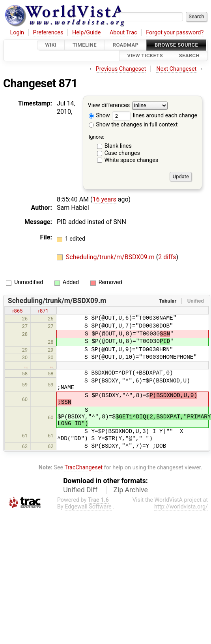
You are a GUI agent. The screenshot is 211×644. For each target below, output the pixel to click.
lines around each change (155, 116)
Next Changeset (176, 69)
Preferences (48, 33)
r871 (43, 311)
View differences (109, 105)
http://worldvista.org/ (181, 507)
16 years (105, 199)
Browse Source (176, 45)
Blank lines (118, 146)
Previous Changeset (121, 69)
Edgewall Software (88, 507)
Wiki (51, 45)
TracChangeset (83, 468)
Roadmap (126, 45)
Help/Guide (86, 33)
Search (189, 56)
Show (99, 116)
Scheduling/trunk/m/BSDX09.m (111, 257)
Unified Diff (80, 490)
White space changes (132, 160)
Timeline (85, 45)
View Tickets (145, 56)
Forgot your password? (175, 33)
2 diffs (167, 257)
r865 (17, 311)
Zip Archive (131, 490)
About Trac (123, 33)
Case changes (122, 153)
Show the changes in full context (133, 125)
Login (17, 33)
